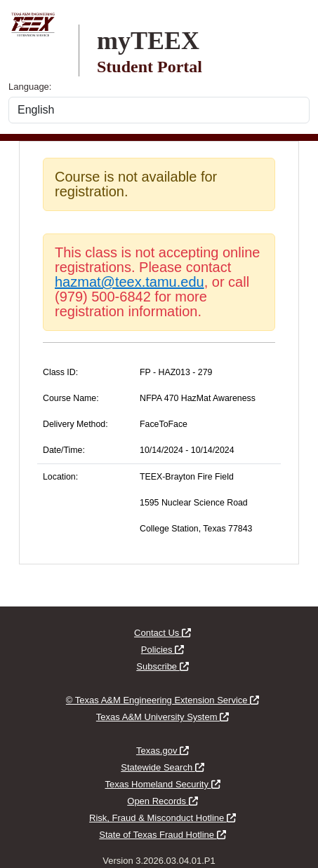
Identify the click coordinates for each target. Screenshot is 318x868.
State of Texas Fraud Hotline (162, 835)
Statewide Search (163, 767)
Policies (163, 650)
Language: (30, 87)
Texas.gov (163, 751)
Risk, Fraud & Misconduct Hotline (163, 818)
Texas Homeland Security (162, 784)
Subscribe (162, 666)
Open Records (162, 801)
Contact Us (163, 633)
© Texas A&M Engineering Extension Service (163, 700)
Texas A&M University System (163, 717)
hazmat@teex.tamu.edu (130, 282)
